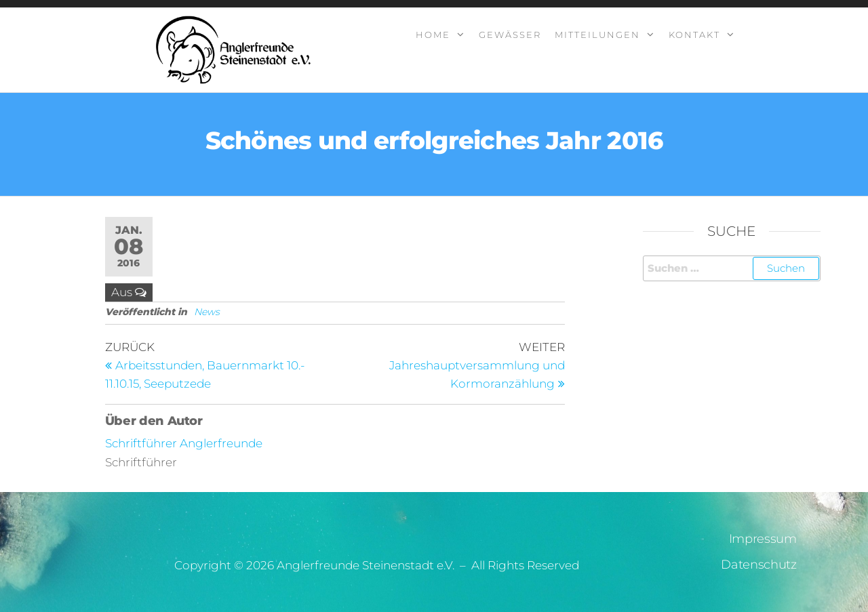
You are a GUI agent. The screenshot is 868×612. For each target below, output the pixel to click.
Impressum (763, 539)
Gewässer (510, 35)
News (207, 312)
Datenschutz (758, 565)
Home (433, 35)
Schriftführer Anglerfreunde (184, 443)
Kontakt (694, 35)
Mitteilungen (597, 35)
